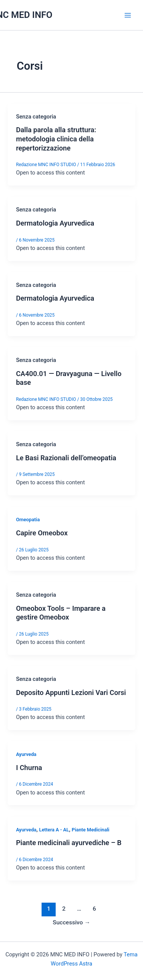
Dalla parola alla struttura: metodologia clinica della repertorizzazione (56, 139)
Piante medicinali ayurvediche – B (69, 843)
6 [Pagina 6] (94, 909)
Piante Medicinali (91, 830)
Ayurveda (26, 754)
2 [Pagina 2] (64, 909)
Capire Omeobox (42, 533)
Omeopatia (28, 520)
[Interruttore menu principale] (128, 15)
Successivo (71, 922)
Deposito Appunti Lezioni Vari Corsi (71, 693)
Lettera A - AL (54, 830)
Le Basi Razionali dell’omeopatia (66, 458)
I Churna (29, 768)
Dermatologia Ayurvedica (55, 223)
